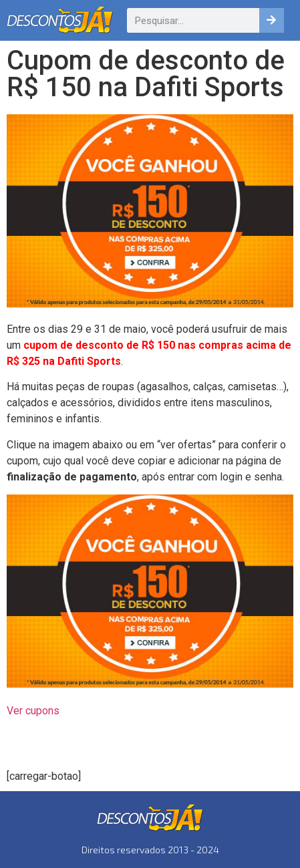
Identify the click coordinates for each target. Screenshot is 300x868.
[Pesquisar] (272, 20)
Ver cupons (33, 711)
